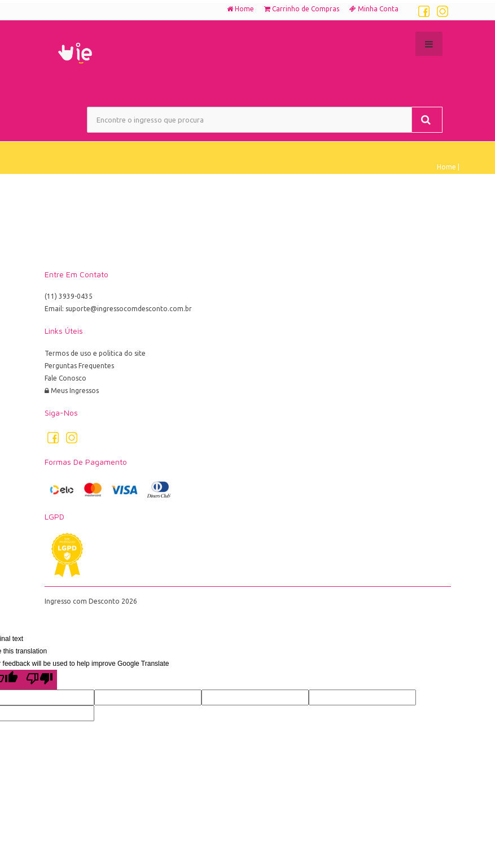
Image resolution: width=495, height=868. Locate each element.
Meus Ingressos (72, 391)
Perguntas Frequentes (79, 366)
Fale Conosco (65, 378)
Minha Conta (374, 9)
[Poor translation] (40, 680)
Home (240, 9)
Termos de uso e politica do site (95, 353)
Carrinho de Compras (302, 9)
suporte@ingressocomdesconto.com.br (129, 309)
